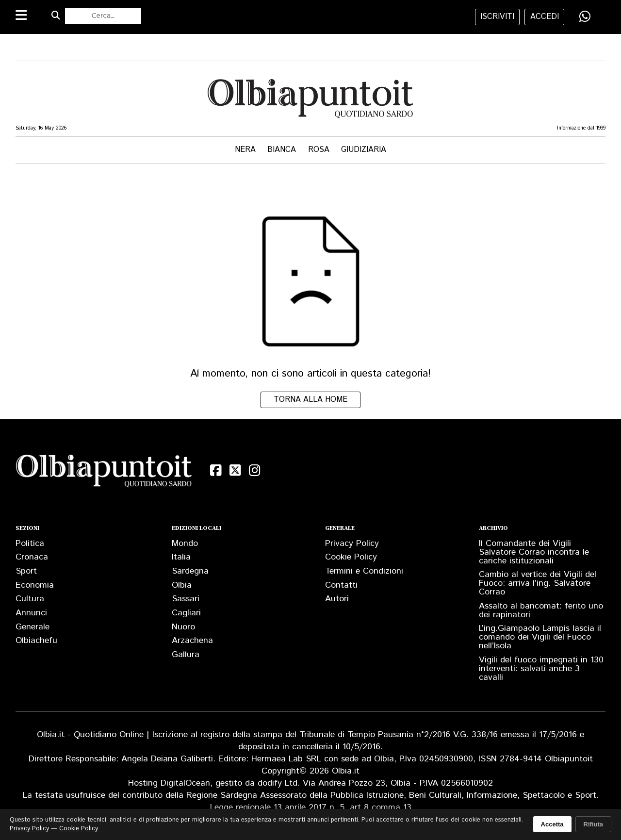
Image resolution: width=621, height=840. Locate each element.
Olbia (182, 585)
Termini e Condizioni (364, 571)
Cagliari (186, 613)
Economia (35, 585)
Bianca (282, 150)
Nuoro (183, 627)
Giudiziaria (364, 150)
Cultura (30, 599)
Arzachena (192, 641)
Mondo (185, 544)
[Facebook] (216, 470)
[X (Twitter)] (235, 470)
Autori (337, 599)
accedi (545, 17)
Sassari (186, 599)
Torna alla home (310, 400)
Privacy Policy (352, 544)
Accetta (552, 824)
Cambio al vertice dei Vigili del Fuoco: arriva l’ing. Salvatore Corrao (538, 583)
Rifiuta (593, 824)
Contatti (341, 585)
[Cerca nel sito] (103, 16)
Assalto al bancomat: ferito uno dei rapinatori (541, 610)
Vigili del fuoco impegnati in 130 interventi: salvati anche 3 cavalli (541, 669)
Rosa (319, 150)
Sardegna (190, 571)
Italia (181, 557)
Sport (26, 571)
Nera (245, 150)
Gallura (186, 655)
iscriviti (497, 17)
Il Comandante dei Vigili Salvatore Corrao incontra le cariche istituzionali (534, 552)
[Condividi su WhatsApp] (585, 16)
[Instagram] (255, 470)
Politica (30, 544)
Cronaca (32, 557)
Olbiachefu (36, 641)
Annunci (31, 613)
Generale (33, 627)
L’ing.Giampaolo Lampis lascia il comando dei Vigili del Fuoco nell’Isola (540, 637)
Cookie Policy (351, 557)
